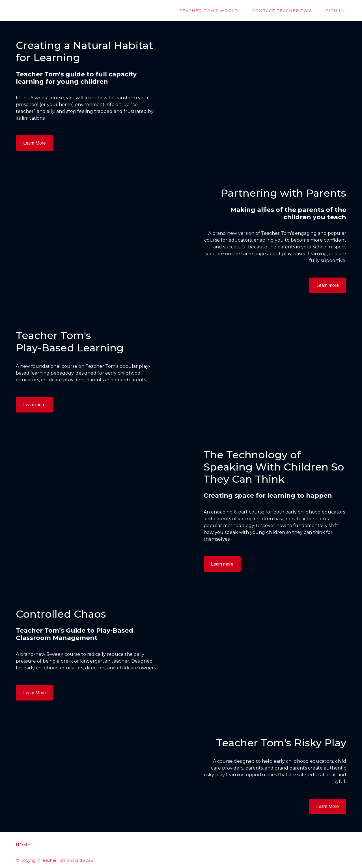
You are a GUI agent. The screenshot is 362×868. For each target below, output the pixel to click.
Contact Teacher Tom (288, 11)
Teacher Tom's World (219, 11)
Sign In (337, 11)
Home (23, 845)
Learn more (328, 285)
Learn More (35, 143)
